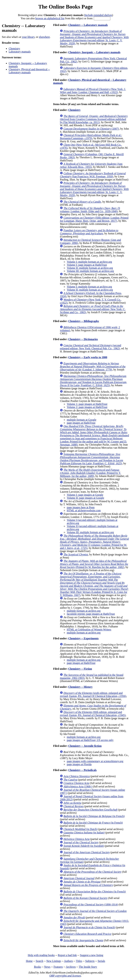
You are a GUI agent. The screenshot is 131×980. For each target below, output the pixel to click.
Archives (71, 967)
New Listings (54, 961)
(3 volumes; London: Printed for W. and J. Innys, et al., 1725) (94, 542)
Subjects (90, 961)
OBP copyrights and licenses (65, 976)
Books (37, 967)
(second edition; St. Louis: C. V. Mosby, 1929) (94, 37)
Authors (68, 961)
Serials (101, 961)
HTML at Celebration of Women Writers (89, 630)
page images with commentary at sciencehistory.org (95, 761)
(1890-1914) (91, 905)
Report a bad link (67, 955)
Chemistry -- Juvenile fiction (85, 746)
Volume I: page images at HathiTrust (87, 265)
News (47, 967)
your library (28, 37)
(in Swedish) (84, 846)
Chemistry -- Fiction (80, 669)
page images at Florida (79, 764)
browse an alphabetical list (50, 18)
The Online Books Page (65, 7)
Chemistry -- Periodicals (82, 770)
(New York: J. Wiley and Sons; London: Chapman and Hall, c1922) (93, 91)
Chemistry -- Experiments (83, 638)
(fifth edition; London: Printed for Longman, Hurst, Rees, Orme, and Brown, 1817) (94, 219)
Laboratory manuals (20, 52)
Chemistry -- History (80, 687)
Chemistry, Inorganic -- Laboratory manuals (94, 52)
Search (40, 961)
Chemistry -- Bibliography (84, 321)
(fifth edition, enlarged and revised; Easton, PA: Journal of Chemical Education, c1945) (93, 714)
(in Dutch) (80, 829)
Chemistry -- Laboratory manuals (88, 25)
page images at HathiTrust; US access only (90, 740)
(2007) (91, 129)
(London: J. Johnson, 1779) (93, 366)
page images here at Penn (81, 507)
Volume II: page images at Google (85, 498)
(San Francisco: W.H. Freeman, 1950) (93, 175)
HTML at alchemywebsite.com (84, 510)
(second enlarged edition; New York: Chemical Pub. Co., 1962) (90, 347)
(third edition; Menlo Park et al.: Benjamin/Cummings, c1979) (91, 137)
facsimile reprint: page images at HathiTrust (91, 614)
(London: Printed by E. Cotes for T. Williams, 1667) (94, 584)
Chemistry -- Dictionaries (83, 339)
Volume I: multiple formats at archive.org (89, 262)
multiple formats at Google (81, 420)
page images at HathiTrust (81, 423)
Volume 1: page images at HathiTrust (87, 404)
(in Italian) (84, 833)
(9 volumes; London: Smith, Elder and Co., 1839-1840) (90, 210)
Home (29, 961)
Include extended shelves (99, 15)
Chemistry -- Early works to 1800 (88, 357)
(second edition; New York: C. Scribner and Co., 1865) (93, 309)
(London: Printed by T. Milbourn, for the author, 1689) (90, 473)
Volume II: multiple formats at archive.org (90, 268)
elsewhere (44, 37)
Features (58, 967)
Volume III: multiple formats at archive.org (90, 271)
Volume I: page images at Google (85, 495)
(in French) (94, 816)
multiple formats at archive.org (84, 611)
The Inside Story (88, 967)
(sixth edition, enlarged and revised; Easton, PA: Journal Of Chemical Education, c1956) (93, 695)
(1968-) (78, 786)
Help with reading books (41, 955)
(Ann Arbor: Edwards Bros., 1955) (91, 165)
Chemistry (14, 49)
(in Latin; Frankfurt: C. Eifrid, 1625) (93, 381)
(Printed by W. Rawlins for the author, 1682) (94, 564)
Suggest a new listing (92, 955)
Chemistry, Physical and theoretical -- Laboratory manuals (29, 71)
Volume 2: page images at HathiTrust (87, 407)
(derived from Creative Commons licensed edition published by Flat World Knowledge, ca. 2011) (94, 119)
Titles (79, 961)
